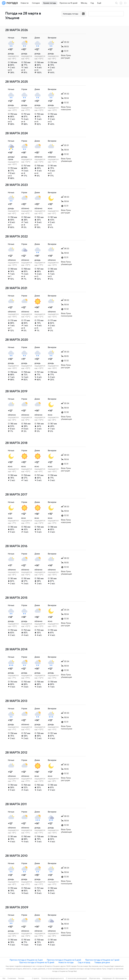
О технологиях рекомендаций (76, 978)
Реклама (21, 978)
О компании (12, 978)
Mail (4, 978)
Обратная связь (95, 978)
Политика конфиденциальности (52, 978)
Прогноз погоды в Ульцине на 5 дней (64, 960)
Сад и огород (84, 962)
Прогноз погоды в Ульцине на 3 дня (26, 960)
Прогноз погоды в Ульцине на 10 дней (37, 962)
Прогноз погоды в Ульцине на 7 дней (102, 960)
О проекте (36, 978)
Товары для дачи (102, 962)
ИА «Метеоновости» (120, 978)
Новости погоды (66, 962)
